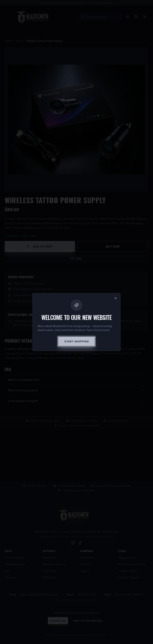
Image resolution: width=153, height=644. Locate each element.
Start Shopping (77, 341)
